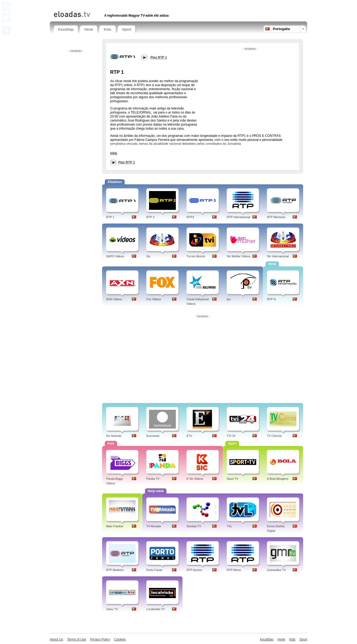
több (114, 153)
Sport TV (233, 479)
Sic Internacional (278, 256)
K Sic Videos (195, 479)
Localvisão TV (156, 609)
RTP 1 (110, 217)
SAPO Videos (115, 256)
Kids (107, 29)
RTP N (271, 299)
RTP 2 (150, 217)
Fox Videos (154, 299)
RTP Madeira (115, 570)
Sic (148, 256)
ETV (189, 436)
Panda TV (153, 479)
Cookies (120, 639)
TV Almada (154, 526)
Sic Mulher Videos (239, 256)
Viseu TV (112, 609)
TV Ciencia (274, 436)
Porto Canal (154, 570)
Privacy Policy (100, 639)
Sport (127, 29)
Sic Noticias (114, 436)
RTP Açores (194, 570)
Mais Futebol (115, 526)
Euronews (153, 436)
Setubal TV (194, 526)
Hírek (89, 29)
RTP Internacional (239, 217)
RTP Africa (234, 570)
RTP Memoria (276, 217)
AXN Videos (114, 299)
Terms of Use (77, 639)
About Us (56, 639)
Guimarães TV (276, 570)
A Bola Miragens (278, 479)
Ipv (229, 299)
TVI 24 (231, 436)
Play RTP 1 (127, 162)
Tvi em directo (196, 256)
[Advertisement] (117, 5)
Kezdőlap (66, 29)
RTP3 (190, 217)
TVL (229, 526)
